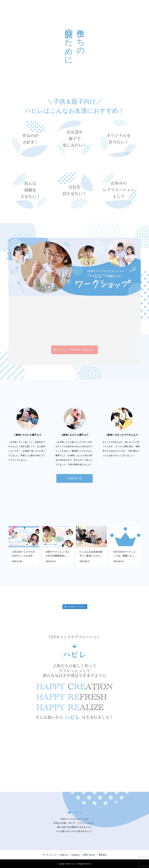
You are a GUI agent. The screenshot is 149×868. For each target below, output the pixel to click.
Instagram (76, 855)
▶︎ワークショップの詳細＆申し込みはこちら (74, 350)
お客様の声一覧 (74, 478)
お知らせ (64, 855)
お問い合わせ (89, 855)
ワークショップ (49, 855)
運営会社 (103, 855)
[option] (28, 435)
